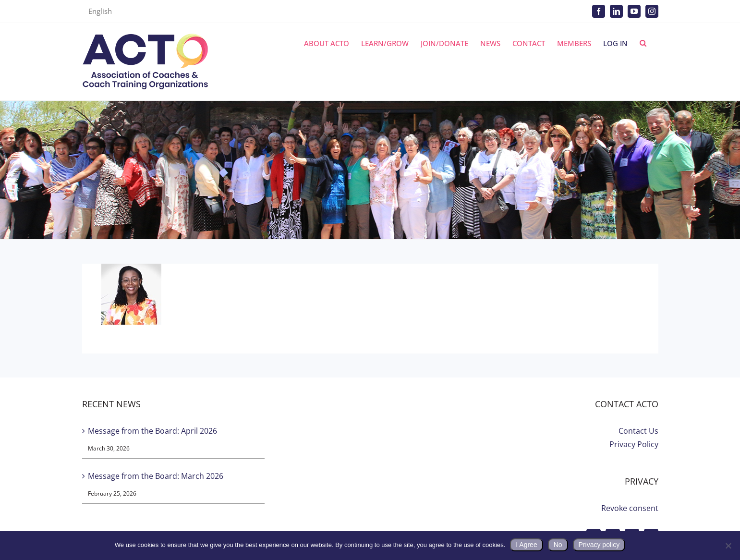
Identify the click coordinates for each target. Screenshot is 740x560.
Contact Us (638, 431)
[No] (728, 546)
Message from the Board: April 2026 (152, 431)
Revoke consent (630, 508)
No (558, 545)
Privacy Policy (634, 444)
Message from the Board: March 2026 (156, 476)
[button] (643, 43)
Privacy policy (599, 545)
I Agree (526, 545)
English (100, 11)
